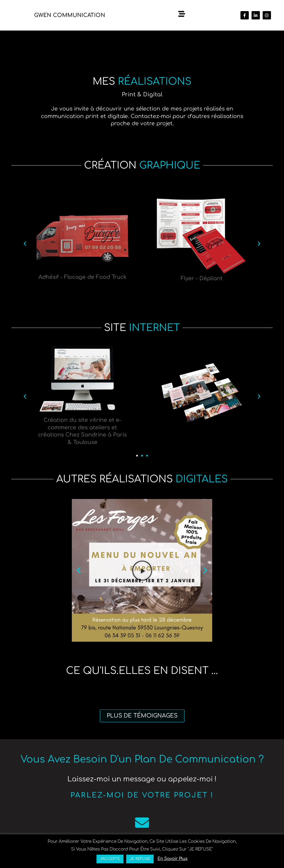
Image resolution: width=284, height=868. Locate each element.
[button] (25, 244)
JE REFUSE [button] (140, 859)
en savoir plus (173, 859)
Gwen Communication (70, 15)
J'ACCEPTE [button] (110, 859)
